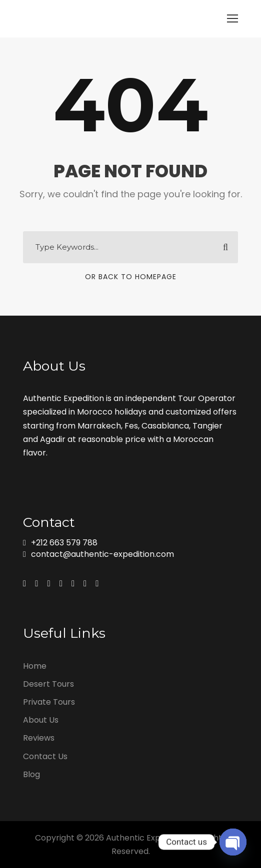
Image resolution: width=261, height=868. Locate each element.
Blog (31, 774)
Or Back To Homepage (131, 277)
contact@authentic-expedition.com (102, 554)
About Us (41, 720)
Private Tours (49, 702)
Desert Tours (48, 684)
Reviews (39, 738)
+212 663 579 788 (64, 543)
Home (35, 666)
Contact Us (45, 756)
